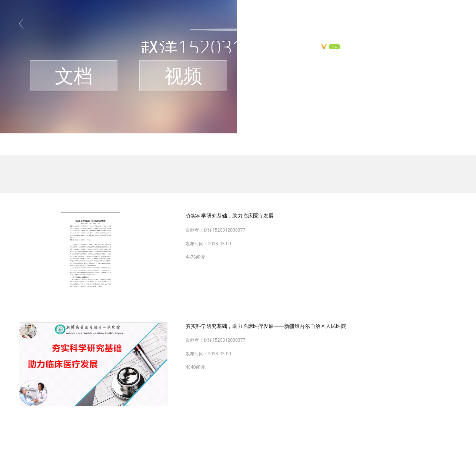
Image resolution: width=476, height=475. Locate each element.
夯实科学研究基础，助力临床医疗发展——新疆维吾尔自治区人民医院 (266, 326)
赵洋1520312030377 (224, 230)
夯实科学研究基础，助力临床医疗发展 (230, 215)
